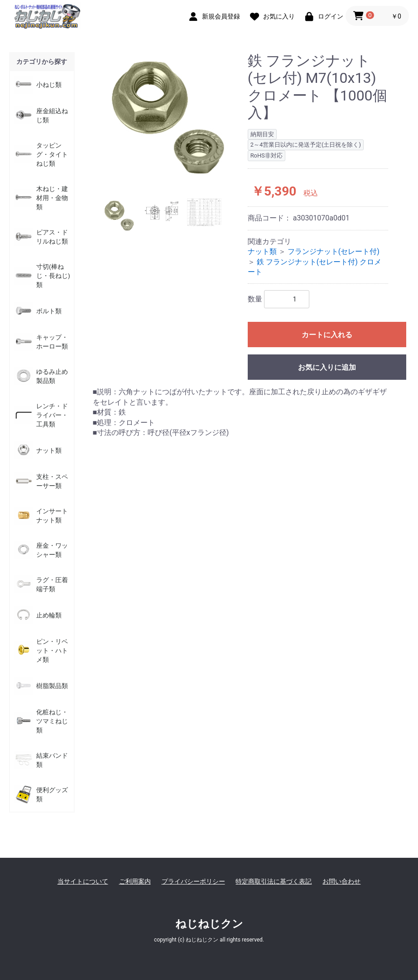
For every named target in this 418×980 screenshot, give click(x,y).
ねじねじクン (209, 924)
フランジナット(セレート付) (334, 251)
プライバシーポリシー (193, 881)
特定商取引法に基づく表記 (274, 881)
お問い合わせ (341, 881)
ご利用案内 (135, 881)
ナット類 (262, 251)
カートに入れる (327, 335)
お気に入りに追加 (327, 367)
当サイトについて (83, 881)
